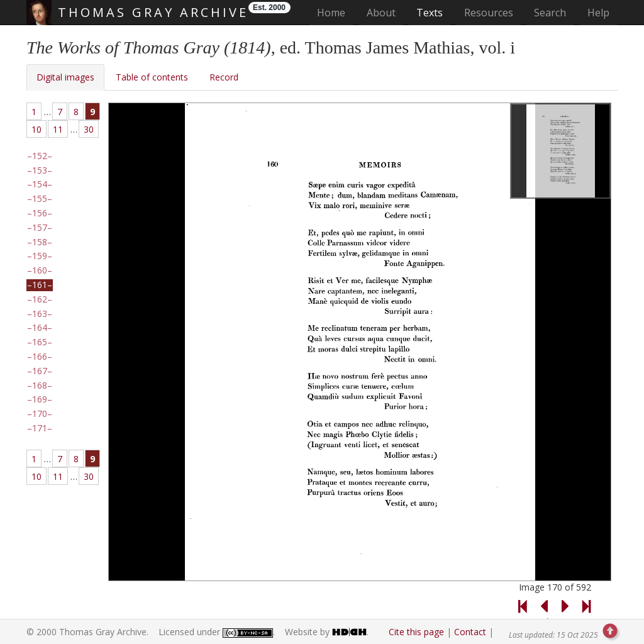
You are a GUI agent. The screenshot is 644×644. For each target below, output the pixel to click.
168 (40, 386)
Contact (470, 632)
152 (40, 156)
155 (40, 199)
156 (40, 213)
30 (89, 129)
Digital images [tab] (65, 77)
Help (598, 13)
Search (550, 13)
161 (40, 285)
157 (40, 228)
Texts (430, 13)
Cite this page (416, 632)
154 (40, 184)
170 (40, 414)
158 (40, 242)
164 (40, 328)
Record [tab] (224, 77)
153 (40, 170)
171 (40, 428)
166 (40, 357)
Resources (489, 13)
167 (40, 371)
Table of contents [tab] (152, 77)
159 (40, 256)
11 (58, 129)
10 (36, 129)
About (381, 13)
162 (40, 299)
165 (40, 342)
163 (40, 314)
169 (40, 399)
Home (335, 12)
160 (40, 270)
